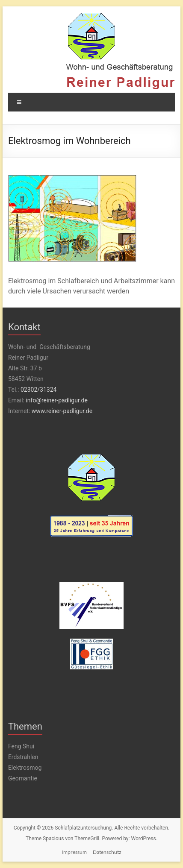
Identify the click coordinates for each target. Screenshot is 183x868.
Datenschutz (107, 852)
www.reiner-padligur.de (62, 411)
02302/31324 (38, 390)
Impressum (74, 852)
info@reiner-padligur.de (56, 400)
